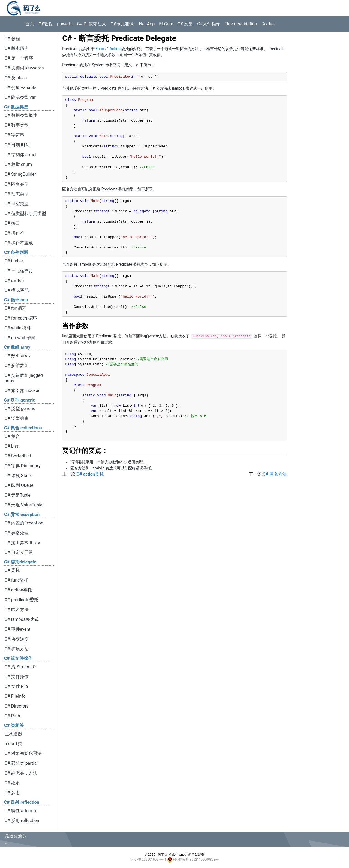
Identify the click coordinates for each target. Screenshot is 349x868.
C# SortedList (18, 456)
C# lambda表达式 (22, 619)
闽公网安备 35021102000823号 (196, 860)
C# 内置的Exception (24, 523)
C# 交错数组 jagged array (24, 378)
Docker (268, 24)
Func (100, 49)
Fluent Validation (241, 24)
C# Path (12, 716)
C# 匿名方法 (17, 610)
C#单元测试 (122, 24)
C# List (11, 446)
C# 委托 (12, 570)
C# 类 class (16, 78)
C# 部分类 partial (21, 763)
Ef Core (166, 24)
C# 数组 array (18, 356)
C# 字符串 (14, 135)
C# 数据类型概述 (21, 115)
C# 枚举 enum (18, 164)
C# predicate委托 (21, 600)
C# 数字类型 (17, 125)
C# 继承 (12, 783)
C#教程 (46, 24)
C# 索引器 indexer (22, 391)
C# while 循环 (18, 328)
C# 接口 (12, 223)
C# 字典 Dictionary (23, 466)
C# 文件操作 (17, 677)
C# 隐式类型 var (20, 97)
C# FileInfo (15, 696)
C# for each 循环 (21, 318)
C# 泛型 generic (20, 409)
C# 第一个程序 (19, 58)
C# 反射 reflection (22, 820)
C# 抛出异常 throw (23, 543)
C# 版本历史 (17, 48)
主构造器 (13, 734)
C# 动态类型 (17, 194)
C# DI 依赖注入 (91, 24)
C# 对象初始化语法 (23, 753)
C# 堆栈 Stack (18, 476)
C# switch (14, 280)
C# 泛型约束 (17, 418)
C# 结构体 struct (21, 155)
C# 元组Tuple (18, 495)
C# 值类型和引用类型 (25, 213)
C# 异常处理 (17, 533)
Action (115, 49)
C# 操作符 (14, 233)
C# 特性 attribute (21, 811)
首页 (30, 24)
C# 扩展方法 (17, 649)
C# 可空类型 (17, 204)
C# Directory (17, 706)
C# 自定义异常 (19, 552)
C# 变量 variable (20, 88)
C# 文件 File (16, 686)
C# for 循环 (16, 308)
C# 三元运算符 (19, 271)
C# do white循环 (21, 338)
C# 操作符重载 (19, 243)
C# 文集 (185, 24)
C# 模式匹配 (17, 290)
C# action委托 (18, 590)
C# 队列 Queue (19, 485)
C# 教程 (12, 39)
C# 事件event (18, 629)
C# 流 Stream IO (20, 667)
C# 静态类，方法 (21, 773)
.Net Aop (146, 24)
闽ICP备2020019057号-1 (148, 860)
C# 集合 (12, 436)
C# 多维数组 (17, 365)
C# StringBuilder (20, 174)
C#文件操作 (209, 24)
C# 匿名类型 (17, 184)
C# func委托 (17, 580)
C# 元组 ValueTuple (24, 505)
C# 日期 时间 (17, 145)
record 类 (14, 744)
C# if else (14, 261)
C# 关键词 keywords (24, 68)
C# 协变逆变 (17, 639)
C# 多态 (12, 793)
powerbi (65, 24)
